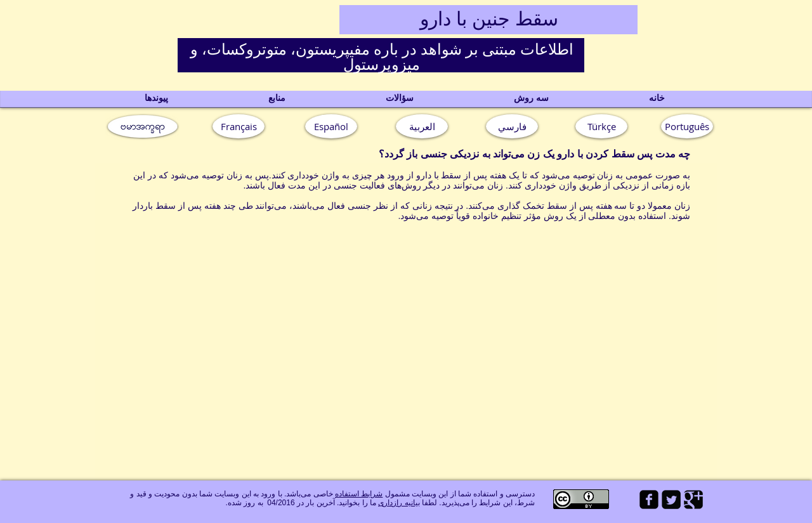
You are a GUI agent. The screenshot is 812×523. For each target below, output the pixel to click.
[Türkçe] (601, 126)
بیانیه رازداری (399, 503)
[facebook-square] (649, 500)
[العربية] (422, 126)
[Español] (331, 126)
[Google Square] (693, 500)
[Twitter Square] (671, 500)
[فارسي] (512, 126)
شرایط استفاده (359, 494)
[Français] (239, 126)
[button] (687, 126)
